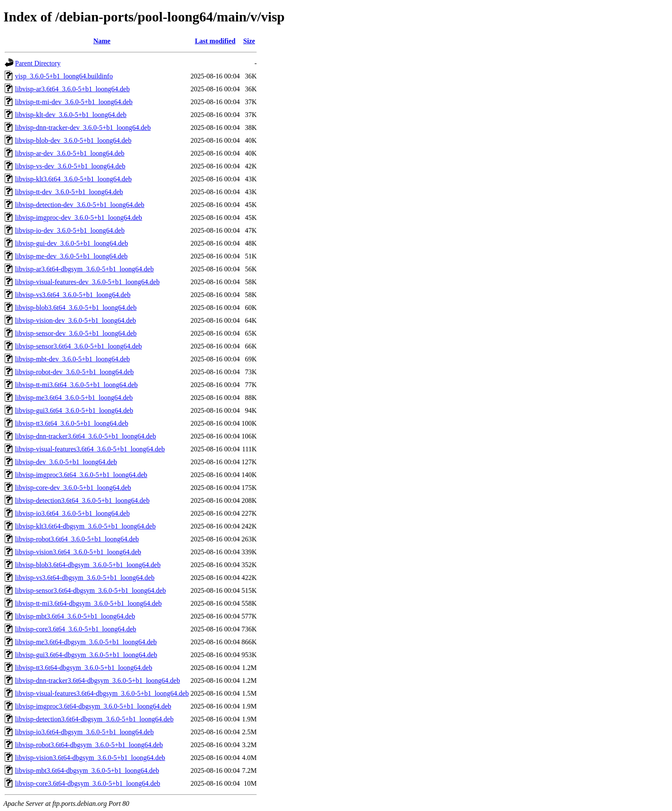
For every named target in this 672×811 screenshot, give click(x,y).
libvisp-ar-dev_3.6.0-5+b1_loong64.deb (70, 153)
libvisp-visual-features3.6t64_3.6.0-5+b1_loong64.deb (90, 449)
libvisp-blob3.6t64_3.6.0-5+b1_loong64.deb (76, 308)
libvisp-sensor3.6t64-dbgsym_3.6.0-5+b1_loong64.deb (90, 590)
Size (249, 41)
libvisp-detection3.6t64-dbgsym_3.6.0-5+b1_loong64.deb (94, 719)
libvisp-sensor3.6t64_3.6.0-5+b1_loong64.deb (78, 346)
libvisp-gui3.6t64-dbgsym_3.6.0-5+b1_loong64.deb (86, 655)
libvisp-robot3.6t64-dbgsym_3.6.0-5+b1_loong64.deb (89, 745)
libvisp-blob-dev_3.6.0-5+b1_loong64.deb (73, 140)
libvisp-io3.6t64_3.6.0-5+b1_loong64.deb (72, 513)
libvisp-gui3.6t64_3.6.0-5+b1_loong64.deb (74, 410)
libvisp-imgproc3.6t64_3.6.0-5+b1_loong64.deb (81, 475)
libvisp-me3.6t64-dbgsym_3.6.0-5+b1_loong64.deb (86, 642)
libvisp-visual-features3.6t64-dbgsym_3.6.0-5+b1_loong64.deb (102, 693)
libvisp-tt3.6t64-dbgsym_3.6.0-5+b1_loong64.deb (84, 668)
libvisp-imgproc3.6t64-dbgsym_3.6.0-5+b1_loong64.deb (93, 706)
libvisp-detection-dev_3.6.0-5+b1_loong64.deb (80, 205)
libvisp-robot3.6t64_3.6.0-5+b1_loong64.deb (77, 539)
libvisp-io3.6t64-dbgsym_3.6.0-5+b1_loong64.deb (84, 732)
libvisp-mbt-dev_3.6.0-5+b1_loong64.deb (72, 359)
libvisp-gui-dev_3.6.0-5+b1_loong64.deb (72, 243)
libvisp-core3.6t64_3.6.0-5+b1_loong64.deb (76, 629)
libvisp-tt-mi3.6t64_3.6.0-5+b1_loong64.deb (76, 385)
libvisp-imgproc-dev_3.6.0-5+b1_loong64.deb (79, 218)
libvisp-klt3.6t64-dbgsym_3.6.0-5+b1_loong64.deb (85, 526)
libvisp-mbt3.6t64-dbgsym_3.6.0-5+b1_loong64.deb (87, 770)
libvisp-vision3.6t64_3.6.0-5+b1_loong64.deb (78, 552)
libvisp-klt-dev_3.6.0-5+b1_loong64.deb (71, 115)
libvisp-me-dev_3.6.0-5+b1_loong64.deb (71, 256)
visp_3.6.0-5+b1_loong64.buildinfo (64, 76)
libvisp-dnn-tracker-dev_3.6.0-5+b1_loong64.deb (83, 128)
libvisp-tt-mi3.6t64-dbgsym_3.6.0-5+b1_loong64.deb (88, 603)
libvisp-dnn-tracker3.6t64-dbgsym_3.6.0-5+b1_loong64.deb (97, 680)
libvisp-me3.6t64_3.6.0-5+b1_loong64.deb (74, 398)
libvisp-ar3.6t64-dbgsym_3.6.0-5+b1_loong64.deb (84, 269)
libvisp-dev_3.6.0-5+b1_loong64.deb (66, 462)
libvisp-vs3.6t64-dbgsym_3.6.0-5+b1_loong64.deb (85, 578)
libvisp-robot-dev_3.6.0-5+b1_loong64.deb (74, 372)
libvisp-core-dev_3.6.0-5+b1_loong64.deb (73, 488)
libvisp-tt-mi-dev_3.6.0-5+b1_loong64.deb (74, 102)
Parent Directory (38, 63)
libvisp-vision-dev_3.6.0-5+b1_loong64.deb (75, 320)
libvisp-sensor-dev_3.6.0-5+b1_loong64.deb (76, 333)
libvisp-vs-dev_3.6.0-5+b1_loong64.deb (70, 166)
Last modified (215, 41)
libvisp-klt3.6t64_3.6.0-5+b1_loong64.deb (73, 179)
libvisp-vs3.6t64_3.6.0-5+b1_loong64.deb (73, 295)
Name (102, 41)
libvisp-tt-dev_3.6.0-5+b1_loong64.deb (69, 192)
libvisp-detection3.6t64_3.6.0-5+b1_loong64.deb (82, 500)
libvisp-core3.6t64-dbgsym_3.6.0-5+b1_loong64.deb (88, 783)
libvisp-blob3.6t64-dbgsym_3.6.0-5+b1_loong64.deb (88, 565)
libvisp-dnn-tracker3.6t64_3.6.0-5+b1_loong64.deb (85, 436)
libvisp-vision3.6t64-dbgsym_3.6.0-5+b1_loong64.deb (90, 758)
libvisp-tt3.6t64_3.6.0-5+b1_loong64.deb (72, 423)
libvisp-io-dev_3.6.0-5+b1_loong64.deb (70, 230)
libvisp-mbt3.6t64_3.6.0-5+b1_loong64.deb (75, 616)
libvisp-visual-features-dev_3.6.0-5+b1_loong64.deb (87, 282)
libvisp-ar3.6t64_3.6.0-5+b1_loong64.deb (72, 89)
